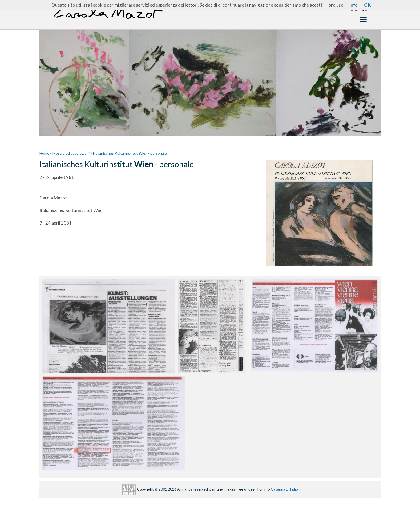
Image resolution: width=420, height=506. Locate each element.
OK (368, 5)
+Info (352, 5)
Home (44, 153)
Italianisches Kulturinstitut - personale (130, 153)
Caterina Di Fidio (284, 489)
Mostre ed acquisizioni (71, 153)
